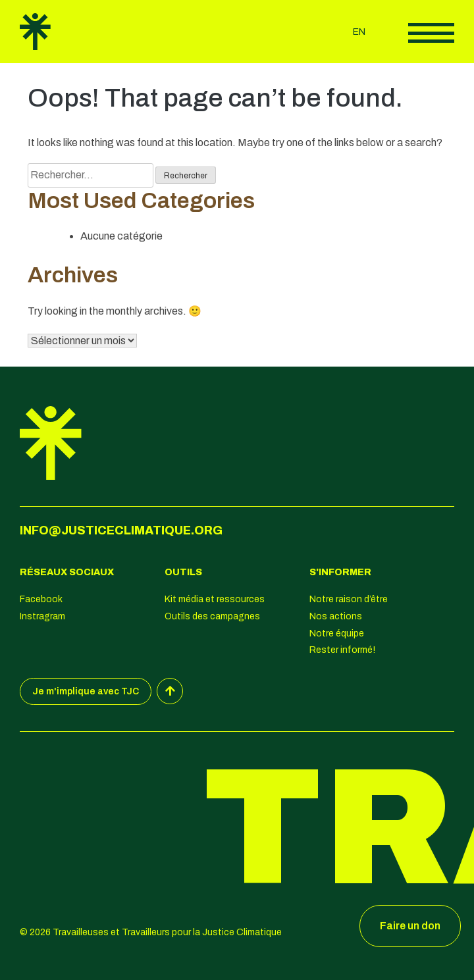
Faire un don (410, 926)
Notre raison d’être (349, 599)
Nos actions (336, 616)
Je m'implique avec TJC (86, 691)
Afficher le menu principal (431, 33)
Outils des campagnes (212, 616)
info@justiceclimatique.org (121, 530)
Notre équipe (337, 633)
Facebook (41, 599)
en (359, 32)
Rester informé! (342, 650)
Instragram (42, 616)
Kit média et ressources (215, 599)
